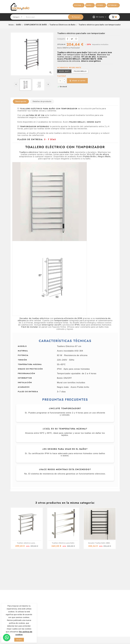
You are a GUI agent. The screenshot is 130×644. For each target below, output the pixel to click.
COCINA (78, 5)
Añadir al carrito (77, 81)
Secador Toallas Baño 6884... (100, 543)
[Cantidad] (60, 81)
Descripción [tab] (21, 101)
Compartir (68, 39)
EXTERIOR (112, 5)
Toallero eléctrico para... (27, 543)
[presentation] (16, 84)
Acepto (19, 640)
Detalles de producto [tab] (42, 101)
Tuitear (72, 39)
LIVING (100, 5)
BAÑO (89, 5)
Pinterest (76, 39)
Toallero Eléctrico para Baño (63, 543)
